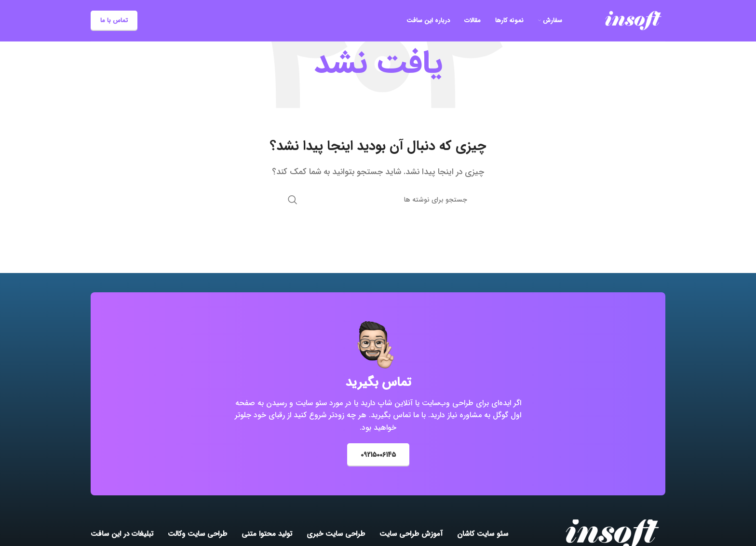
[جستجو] (378, 200)
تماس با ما (114, 20)
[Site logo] (633, 20)
